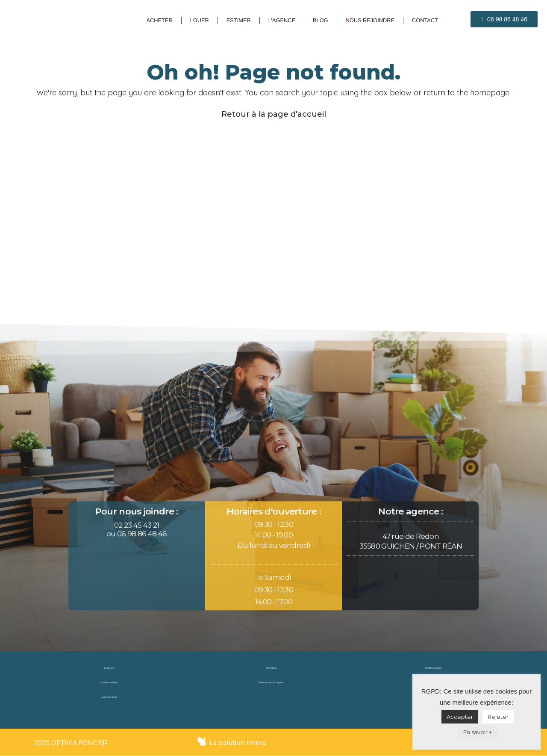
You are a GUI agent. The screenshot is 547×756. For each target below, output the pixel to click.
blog (321, 20)
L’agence (282, 20)
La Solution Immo (239, 743)
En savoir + (478, 732)
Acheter (160, 20)
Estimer (239, 20)
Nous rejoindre (370, 20)
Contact (425, 20)
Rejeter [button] (498, 717)
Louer (200, 20)
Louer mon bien (109, 697)
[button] (504, 19)
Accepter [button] (460, 717)
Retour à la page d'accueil (274, 114)
